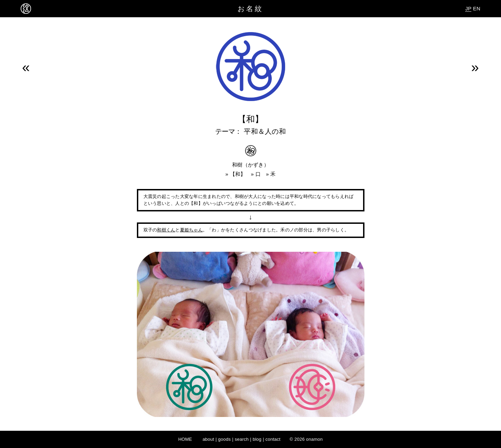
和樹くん (166, 230)
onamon (315, 439)
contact (273, 439)
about (208, 439)
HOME (185, 439)
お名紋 (251, 9)
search (242, 439)
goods (225, 439)
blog (257, 439)
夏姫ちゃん (191, 230)
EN (477, 8)
